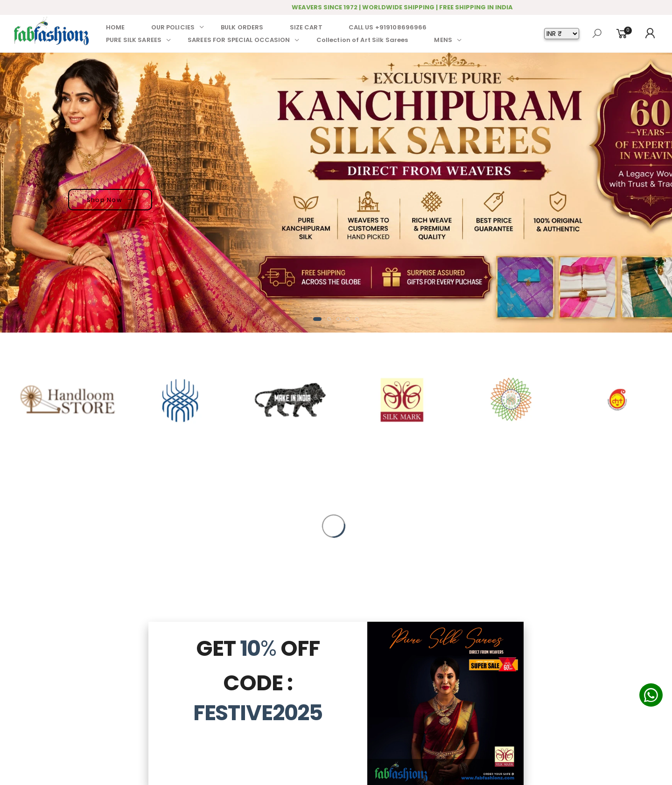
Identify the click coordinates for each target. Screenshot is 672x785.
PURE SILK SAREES (134, 40)
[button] (317, 319)
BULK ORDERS (242, 27)
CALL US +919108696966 (388, 27)
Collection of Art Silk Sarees (362, 40)
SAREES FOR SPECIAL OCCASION (239, 40)
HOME (115, 27)
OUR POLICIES (173, 27)
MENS (443, 40)
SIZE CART (306, 27)
